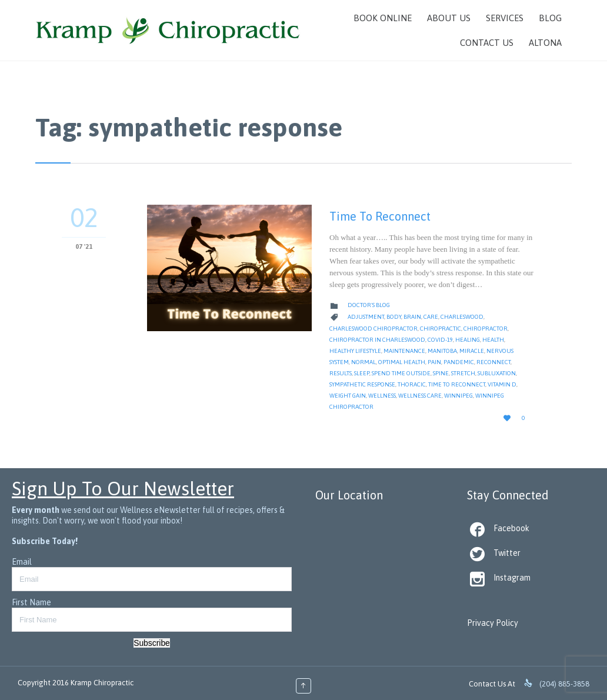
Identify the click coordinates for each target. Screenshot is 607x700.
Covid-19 (440, 340)
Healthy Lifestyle (355, 351)
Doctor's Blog (369, 305)
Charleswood (462, 317)
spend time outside (401, 373)
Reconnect (493, 362)
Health (493, 340)
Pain (434, 362)
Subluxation (497, 373)
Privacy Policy (493, 623)
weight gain (348, 396)
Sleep (362, 373)
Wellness (382, 396)
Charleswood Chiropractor (373, 329)
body (394, 317)
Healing (468, 340)
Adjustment (366, 317)
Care (431, 317)
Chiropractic (441, 329)
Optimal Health (402, 362)
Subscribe (152, 643)
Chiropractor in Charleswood (377, 340)
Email (22, 562)
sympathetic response (362, 384)
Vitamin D (502, 384)
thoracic (412, 384)
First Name (31, 602)
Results (341, 373)
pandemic (459, 362)
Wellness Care (420, 396)
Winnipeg (458, 396)
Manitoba (442, 351)
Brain (412, 317)
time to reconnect (457, 384)
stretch (463, 373)
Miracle (472, 351)
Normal (363, 362)
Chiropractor (486, 329)
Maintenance (404, 351)
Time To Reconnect (380, 216)
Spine (441, 373)
